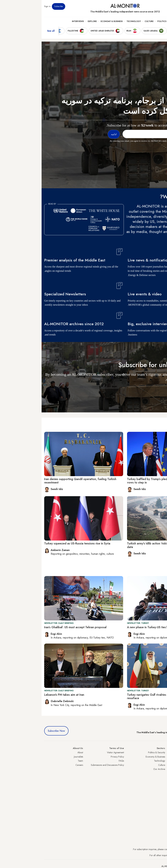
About (39, 752)
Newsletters (151, 6)
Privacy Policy (76, 757)
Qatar (162, 782)
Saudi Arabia (158, 757)
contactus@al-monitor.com (152, 855)
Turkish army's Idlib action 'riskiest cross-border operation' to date (125, 545)
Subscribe (17, 6)
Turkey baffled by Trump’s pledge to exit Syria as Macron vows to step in (123, 481)
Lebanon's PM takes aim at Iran (23, 695)
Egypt (162, 777)
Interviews (36, 21)
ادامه (158, 389)
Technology (92, 21)
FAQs (80, 761)
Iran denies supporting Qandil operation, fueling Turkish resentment (39, 481)
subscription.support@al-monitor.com (147, 849)
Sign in (6, 6)
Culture (107, 21)
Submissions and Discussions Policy (66, 765)
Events (140, 6)
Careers (38, 765)
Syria (162, 790)
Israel (162, 769)
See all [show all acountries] (9, 31)
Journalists (37, 757)
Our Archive (118, 769)
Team (39, 761)
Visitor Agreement (74, 752)
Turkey (161, 752)
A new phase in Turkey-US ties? (106, 627)
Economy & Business (70, 21)
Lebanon (160, 786)
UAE (162, 765)
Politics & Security (126, 21)
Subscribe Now (15, 731)
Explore (51, 21)
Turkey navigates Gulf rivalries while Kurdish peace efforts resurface (123, 697)
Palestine (160, 773)
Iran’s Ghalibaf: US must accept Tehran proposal (34, 627)
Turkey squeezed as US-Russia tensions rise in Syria (36, 543)
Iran (163, 761)
